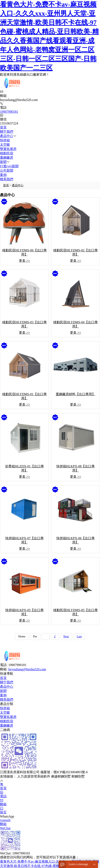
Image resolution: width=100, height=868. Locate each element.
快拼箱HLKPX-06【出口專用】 (76, 540)
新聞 (3, 162)
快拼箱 (5, 140)
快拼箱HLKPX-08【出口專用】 (76, 468)
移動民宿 (7, 153)
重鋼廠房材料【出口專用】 (76, 394)
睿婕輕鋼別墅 (61, 776)
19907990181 (9, 112)
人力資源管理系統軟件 (34, 776)
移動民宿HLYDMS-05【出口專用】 (75, 612)
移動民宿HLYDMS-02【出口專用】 (75, 252)
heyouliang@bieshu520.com (27, 669)
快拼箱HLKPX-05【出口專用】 (25, 612)
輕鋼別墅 (78, 776)
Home (22, 636)
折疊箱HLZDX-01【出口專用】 (24, 468)
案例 (3, 175)
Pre (35, 636)
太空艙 (5, 145)
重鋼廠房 (7, 158)
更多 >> (24, 261)
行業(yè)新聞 (9, 166)
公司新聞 (7, 171)
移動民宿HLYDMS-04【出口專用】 (75, 324)
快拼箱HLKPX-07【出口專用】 (25, 540)
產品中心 (7, 136)
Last (79, 636)
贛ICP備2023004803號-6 (71, 772)
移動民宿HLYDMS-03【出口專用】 (24, 324)
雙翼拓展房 (8, 149)
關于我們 (7, 132)
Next (66, 636)
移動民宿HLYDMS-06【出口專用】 (24, 252)
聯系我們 (7, 179)
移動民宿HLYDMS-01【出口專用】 (24, 396)
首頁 (3, 127)
